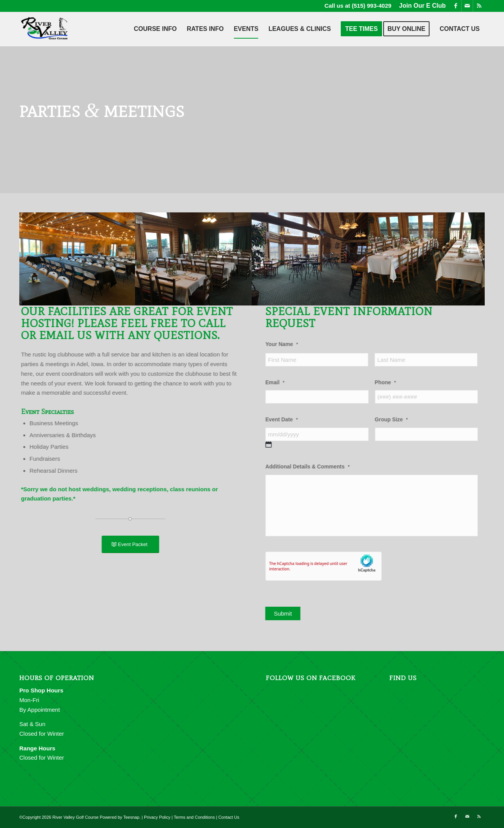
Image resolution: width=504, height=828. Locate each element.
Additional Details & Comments (318, 467)
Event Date (292, 420)
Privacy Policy (157, 817)
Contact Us (229, 817)
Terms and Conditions (194, 817)
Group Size (402, 420)
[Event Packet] (125, 544)
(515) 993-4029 (372, 6)
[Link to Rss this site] (479, 6)
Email (286, 383)
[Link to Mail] (467, 6)
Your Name (292, 344)
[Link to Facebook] (456, 6)
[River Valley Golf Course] (45, 29)
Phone (396, 383)
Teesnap (131, 817)
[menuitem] (420, 6)
